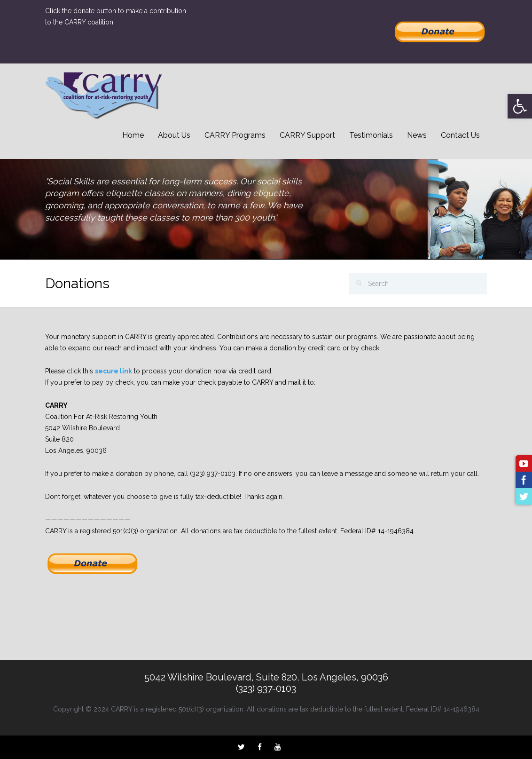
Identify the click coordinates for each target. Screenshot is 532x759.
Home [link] (133, 135)
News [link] (417, 135)
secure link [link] (113, 371)
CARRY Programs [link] (235, 135)
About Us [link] (174, 135)
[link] (520, 106)
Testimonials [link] (371, 135)
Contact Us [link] (460, 135)
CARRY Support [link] (307, 135)
